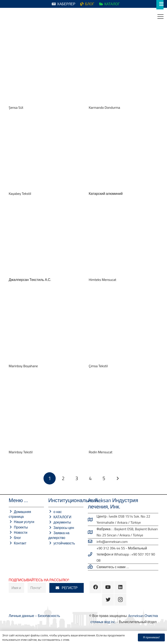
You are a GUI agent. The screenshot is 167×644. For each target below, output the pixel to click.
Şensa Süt (16, 107)
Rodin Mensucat (101, 452)
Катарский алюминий (106, 194)
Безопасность (49, 616)
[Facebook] (96, 587)
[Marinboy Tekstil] (43, 413)
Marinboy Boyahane (23, 366)
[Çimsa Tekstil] (124, 327)
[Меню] (160, 17)
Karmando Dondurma (104, 107)
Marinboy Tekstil (21, 452)
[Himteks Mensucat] (124, 241)
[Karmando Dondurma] (124, 69)
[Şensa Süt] (43, 69)
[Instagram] (120, 600)
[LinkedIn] (120, 587)
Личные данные (22, 616)
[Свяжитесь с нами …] (92, 567)
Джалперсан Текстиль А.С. (30, 280)
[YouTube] (108, 587)
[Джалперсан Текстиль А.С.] (43, 241)
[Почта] (37, 588)
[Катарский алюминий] (124, 155)
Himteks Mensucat (103, 280)
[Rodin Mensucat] (124, 413)
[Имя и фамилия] (16, 588)
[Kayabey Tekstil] (43, 155)
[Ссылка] (7, 17)
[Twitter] (108, 600)
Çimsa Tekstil (98, 366)
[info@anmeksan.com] (92, 542)
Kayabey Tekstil (20, 194)
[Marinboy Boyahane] (43, 327)
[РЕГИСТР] (67, 588)
